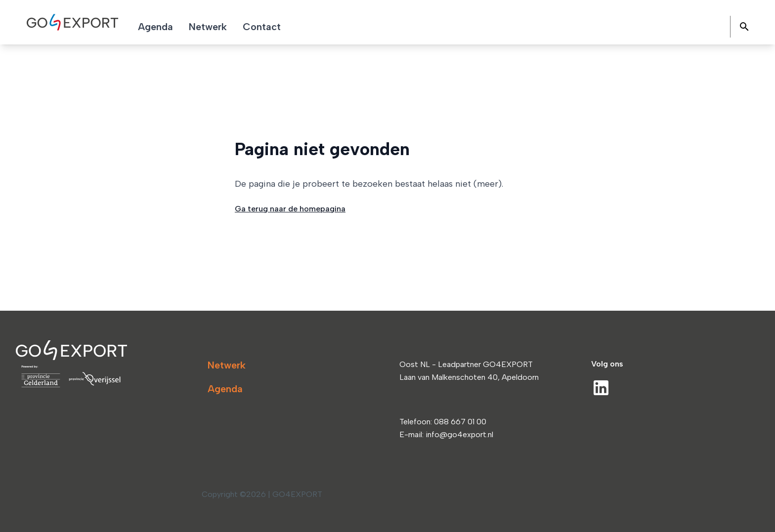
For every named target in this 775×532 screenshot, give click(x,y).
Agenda (225, 389)
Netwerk (227, 365)
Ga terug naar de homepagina (290, 209)
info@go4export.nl (459, 434)
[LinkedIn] (601, 388)
